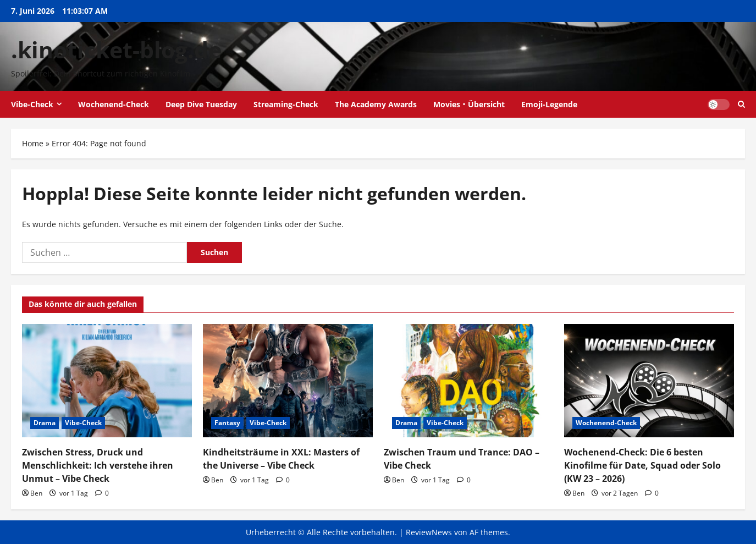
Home (33, 143)
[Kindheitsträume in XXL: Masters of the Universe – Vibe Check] (288, 381)
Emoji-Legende (549, 104)
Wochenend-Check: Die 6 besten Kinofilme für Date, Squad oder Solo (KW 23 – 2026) (642, 465)
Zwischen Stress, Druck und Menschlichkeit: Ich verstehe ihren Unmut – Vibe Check (98, 465)
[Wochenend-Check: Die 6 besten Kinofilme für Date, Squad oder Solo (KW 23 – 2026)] (649, 381)
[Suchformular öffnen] (741, 104)
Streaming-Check (286, 104)
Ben (36, 493)
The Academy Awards (376, 104)
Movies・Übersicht (469, 104)
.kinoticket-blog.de (116, 50)
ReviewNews (429, 532)
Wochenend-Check (114, 104)
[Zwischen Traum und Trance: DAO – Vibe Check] (469, 381)
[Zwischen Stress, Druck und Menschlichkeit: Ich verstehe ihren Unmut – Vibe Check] (107, 381)
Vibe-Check (32, 104)
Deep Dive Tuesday (201, 104)
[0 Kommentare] (102, 493)
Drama (45, 423)
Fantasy (227, 423)
